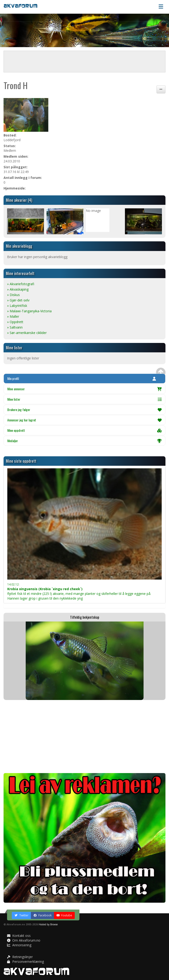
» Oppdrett (15, 322)
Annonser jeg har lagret (84, 420)
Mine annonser (84, 389)
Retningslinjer (20, 957)
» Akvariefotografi (21, 284)
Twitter (21, 915)
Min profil (82, 378)
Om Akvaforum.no (24, 940)
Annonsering (19, 945)
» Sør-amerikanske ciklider (27, 333)
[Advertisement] (84, 737)
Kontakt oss (19, 936)
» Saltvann (15, 327)
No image (93, 211)
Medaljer (84, 441)
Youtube (64, 915)
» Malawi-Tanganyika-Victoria (29, 311)
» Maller (13, 316)
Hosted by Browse (48, 924)
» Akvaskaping (18, 289)
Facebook (43, 915)
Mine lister (84, 399)
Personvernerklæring (25, 961)
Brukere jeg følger (84, 410)
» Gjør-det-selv (18, 300)
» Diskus (13, 295)
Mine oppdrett (84, 430)
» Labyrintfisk (17, 306)
